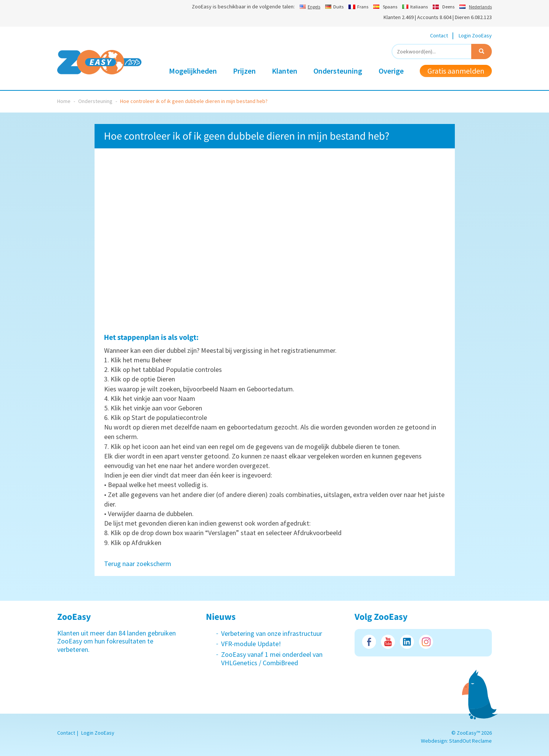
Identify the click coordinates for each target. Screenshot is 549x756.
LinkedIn (407, 642)
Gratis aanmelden (456, 71)
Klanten (285, 71)
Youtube (388, 642)
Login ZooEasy (475, 35)
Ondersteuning (338, 71)
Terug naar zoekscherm (138, 564)
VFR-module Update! (251, 644)
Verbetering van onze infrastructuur (272, 633)
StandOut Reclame (470, 741)
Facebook (369, 642)
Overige (391, 71)
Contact (439, 35)
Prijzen (244, 71)
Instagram (426, 642)
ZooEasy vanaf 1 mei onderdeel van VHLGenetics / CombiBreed (272, 659)
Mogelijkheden (193, 71)
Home (64, 101)
